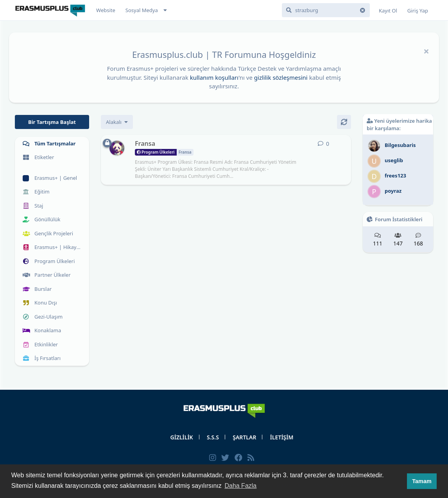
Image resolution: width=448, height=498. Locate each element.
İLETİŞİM (282, 437)
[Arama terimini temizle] (363, 10)
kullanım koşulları (214, 77)
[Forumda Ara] (326, 10)
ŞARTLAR (244, 437)
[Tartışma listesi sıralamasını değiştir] (117, 122)
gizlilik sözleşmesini (281, 77)
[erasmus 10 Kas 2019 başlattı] (117, 148)
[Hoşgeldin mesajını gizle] (426, 51)
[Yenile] (344, 122)
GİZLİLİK (182, 437)
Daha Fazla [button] (240, 486)
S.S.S (213, 437)
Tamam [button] (422, 481)
